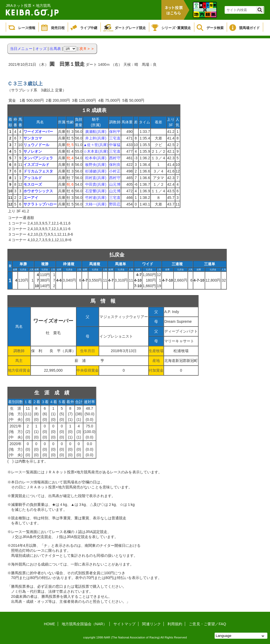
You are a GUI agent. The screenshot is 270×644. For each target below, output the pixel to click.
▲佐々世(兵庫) (96, 145)
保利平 (115, 132)
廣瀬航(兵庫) (96, 132)
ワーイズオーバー (38, 132)
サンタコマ (33, 138)
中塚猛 (115, 145)
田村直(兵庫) (96, 178)
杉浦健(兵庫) (96, 171)
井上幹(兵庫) (96, 138)
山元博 (115, 184)
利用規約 (175, 624)
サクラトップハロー (40, 204)
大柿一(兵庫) (96, 204)
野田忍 (115, 204)
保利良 (115, 165)
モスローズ (33, 184)
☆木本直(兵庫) (96, 151)
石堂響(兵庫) (96, 191)
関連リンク (151, 624)
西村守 (115, 158)
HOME (50, 624)
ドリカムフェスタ (38, 171)
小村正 (115, 171)
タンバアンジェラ (38, 158)
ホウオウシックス (38, 191)
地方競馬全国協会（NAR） (84, 624)
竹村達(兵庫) (96, 198)
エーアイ (31, 198)
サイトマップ (125, 624)
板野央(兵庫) (96, 165)
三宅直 (115, 138)
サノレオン (33, 151)
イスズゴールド (37, 165)
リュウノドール (37, 145)
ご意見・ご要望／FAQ (207, 624)
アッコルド (33, 178)
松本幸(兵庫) (96, 158)
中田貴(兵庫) (96, 184)
